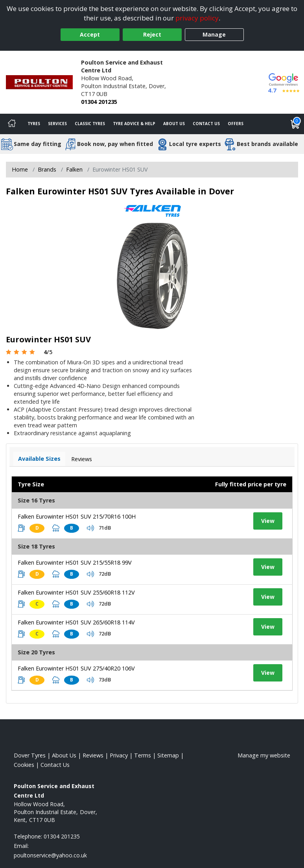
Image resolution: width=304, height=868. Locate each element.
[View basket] (295, 124)
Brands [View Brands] (47, 169)
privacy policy (197, 18)
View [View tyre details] (268, 521)
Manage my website (264, 755)
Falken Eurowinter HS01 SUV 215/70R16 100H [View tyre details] (77, 516)
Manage (214, 34)
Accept (90, 34)
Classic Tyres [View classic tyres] (90, 124)
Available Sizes (39, 459)
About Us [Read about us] (64, 755)
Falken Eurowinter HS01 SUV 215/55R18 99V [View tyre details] (75, 562)
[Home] (12, 124)
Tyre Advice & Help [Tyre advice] (134, 124)
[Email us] (50, 855)
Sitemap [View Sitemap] (168, 755)
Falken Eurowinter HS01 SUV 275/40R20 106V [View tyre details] (76, 668)
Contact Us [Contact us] (206, 124)
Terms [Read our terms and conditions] (143, 755)
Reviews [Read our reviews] (93, 755)
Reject (152, 34)
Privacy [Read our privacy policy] (119, 755)
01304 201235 (99, 102)
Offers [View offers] (236, 124)
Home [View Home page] (20, 169)
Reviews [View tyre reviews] (82, 459)
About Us (174, 124)
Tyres (34, 124)
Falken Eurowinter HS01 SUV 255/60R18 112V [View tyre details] (76, 592)
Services (57, 124)
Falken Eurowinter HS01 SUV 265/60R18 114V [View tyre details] (76, 622)
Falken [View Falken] (74, 169)
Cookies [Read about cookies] (24, 765)
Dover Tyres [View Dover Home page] (30, 755)
